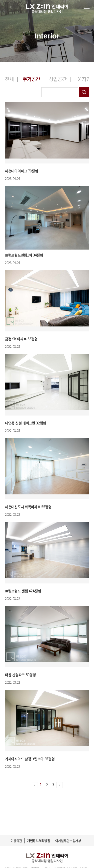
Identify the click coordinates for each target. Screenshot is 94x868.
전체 (9, 79)
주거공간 (31, 79)
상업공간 (58, 79)
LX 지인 (83, 79)
